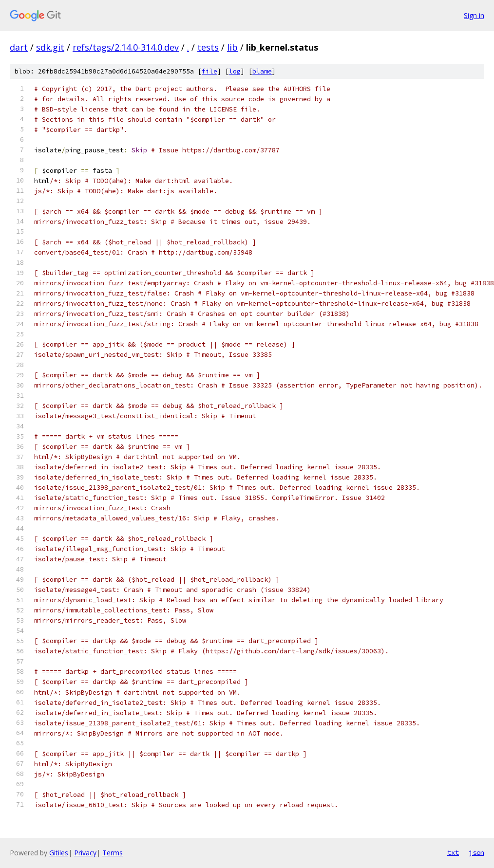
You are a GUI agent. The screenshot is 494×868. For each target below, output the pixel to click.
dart (19, 47)
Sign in (474, 15)
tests (208, 47)
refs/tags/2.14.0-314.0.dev (126, 47)
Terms (113, 853)
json (476, 852)
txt (453, 852)
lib (232, 47)
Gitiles (59, 853)
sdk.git (50, 47)
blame (262, 71)
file (209, 71)
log (235, 71)
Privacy (85, 853)
